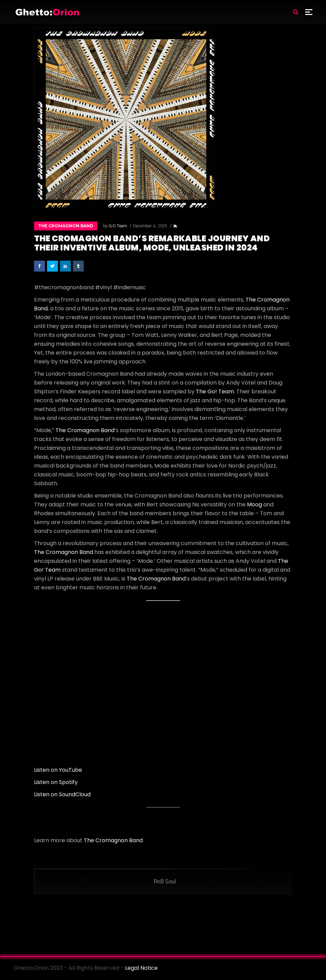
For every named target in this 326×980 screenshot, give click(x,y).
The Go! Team (215, 391)
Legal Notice (141, 968)
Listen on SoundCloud (62, 794)
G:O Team (118, 226)
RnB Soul (165, 882)
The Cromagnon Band (66, 226)
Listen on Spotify (56, 782)
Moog (254, 504)
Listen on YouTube (58, 770)
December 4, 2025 (150, 226)
